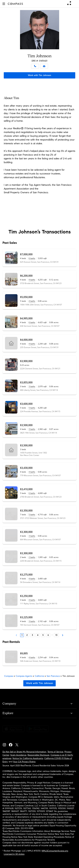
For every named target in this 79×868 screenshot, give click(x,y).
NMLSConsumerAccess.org (55, 851)
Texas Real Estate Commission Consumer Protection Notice (39, 833)
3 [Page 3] (32, 635)
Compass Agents (24, 676)
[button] (4, 4)
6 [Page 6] (48, 635)
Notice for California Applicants (28, 758)
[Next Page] (63, 635)
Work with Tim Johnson (39, 75)
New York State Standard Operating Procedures (41, 837)
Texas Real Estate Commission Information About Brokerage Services (36, 831)
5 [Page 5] (43, 635)
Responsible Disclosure (38, 755)
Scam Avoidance (18, 755)
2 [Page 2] (27, 635)
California (39, 676)
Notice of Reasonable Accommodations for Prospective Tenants (38, 838)
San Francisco (53, 676)
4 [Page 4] (38, 635)
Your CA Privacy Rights (24, 762)
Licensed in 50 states (14, 854)
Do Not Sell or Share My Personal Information (24, 752)
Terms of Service (55, 752)
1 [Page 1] (22, 635)
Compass (9, 676)
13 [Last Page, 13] (56, 635)
